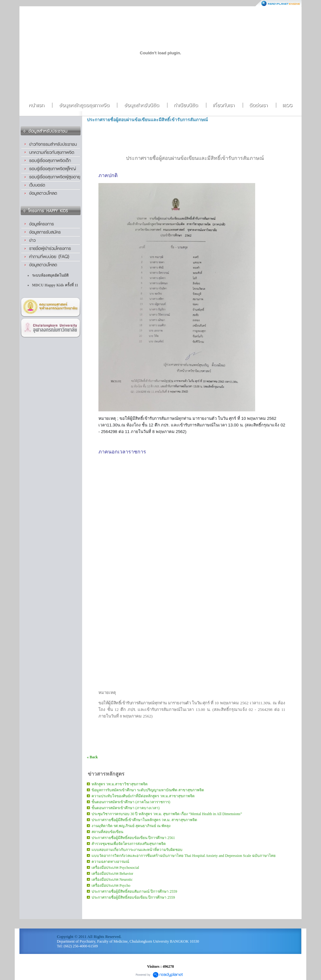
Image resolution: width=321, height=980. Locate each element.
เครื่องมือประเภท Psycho (111, 885)
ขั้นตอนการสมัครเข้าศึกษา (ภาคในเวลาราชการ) (131, 802)
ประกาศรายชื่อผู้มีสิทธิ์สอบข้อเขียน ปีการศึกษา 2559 (133, 897)
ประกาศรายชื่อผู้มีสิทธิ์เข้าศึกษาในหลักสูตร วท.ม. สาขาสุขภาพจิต (144, 820)
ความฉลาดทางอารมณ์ (110, 862)
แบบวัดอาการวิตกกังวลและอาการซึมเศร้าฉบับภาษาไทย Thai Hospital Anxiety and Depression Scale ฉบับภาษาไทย (184, 856)
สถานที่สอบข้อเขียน (107, 832)
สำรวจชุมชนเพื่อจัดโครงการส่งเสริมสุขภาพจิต (129, 844)
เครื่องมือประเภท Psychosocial (115, 868)
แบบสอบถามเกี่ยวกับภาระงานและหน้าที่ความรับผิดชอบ (137, 850)
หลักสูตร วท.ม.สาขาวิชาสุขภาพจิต (120, 784)
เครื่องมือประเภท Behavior (112, 874)
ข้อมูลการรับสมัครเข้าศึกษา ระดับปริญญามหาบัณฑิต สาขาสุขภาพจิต (148, 790)
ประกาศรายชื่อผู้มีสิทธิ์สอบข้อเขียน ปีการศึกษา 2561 (133, 838)
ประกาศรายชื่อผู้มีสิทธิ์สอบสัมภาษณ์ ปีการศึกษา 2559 (134, 891)
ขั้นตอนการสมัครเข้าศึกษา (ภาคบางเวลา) (126, 808)
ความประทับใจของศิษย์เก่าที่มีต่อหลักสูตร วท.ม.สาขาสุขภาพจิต (143, 796)
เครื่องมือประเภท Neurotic (112, 880)
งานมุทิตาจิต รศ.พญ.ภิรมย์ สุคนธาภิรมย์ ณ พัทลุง (131, 826)
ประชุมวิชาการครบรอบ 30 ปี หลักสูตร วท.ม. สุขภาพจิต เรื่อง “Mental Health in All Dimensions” (167, 814)
